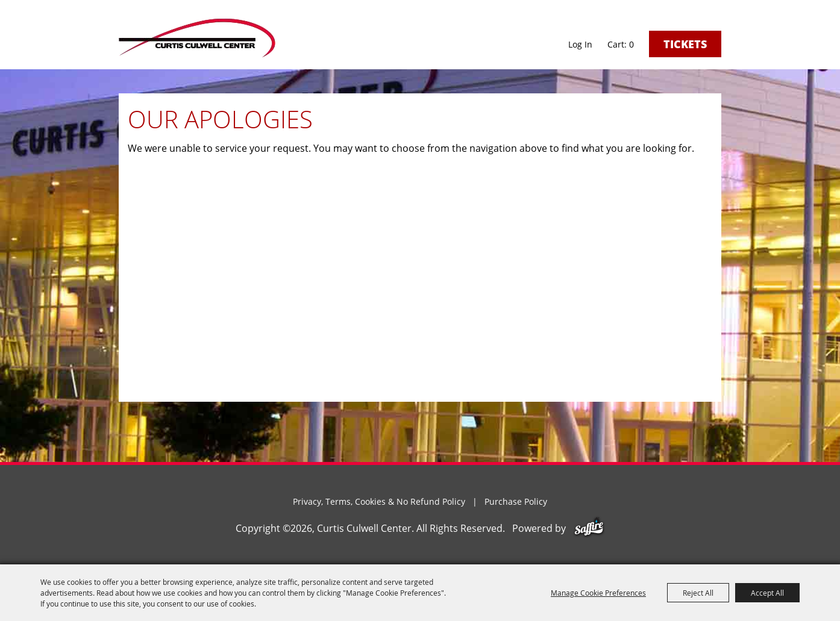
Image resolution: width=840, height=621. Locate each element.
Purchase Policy (516, 501)
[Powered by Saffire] (589, 528)
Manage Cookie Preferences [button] (598, 593)
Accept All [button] (767, 593)
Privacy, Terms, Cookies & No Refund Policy (379, 501)
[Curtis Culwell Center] (197, 38)
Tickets (685, 44)
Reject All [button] (698, 593)
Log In (580, 44)
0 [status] (632, 45)
